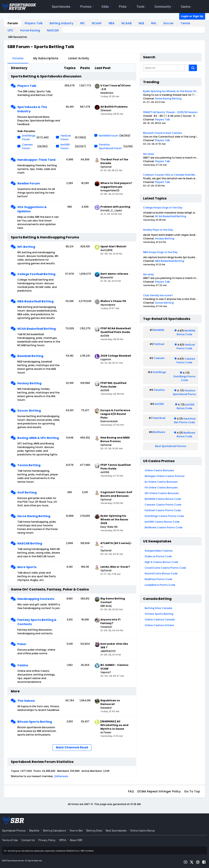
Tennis (185, 23)
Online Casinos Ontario (159, 625)
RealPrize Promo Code (158, 579)
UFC (10, 30)
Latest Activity (79, 58)
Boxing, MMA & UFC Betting (38, 438)
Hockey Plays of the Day (158, 230)
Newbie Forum (29, 183)
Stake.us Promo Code (158, 556)
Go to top (192, 791)
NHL (154, 23)
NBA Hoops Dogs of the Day (160, 252)
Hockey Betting (29, 383)
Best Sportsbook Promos (171, 446)
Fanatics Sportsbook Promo (184, 392)
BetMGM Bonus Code (186, 332)
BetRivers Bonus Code (186, 435)
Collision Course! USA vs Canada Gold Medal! (171, 175)
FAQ (131, 791)
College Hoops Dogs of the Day (163, 208)
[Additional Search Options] (187, 68)
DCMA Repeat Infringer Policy (159, 791)
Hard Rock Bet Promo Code (185, 420)
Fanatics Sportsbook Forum (110, 146)
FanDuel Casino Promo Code (163, 510)
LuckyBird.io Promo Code (160, 585)
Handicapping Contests (36, 599)
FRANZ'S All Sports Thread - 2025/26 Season (170, 112)
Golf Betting (27, 492)
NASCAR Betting (30, 543)
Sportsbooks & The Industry (32, 109)
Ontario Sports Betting (159, 614)
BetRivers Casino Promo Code (164, 527)
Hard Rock (159, 418)
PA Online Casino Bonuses (161, 487)
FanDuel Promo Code (186, 346)
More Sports (27, 567)
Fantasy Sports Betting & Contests (37, 622)
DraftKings (159, 372)
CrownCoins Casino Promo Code (165, 568)
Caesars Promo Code (186, 361)
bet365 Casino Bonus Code (162, 522)
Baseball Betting (30, 356)
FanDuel (159, 344)
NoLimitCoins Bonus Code (161, 573)
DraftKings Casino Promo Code (164, 516)
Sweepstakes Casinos (159, 551)
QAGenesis (61, 776)
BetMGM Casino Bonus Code (163, 499)
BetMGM (159, 330)
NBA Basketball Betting (35, 301)
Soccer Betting (29, 411)
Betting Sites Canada (158, 608)
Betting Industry (61, 23)
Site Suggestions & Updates (32, 209)
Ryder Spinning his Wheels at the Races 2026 (171, 91)
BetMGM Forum (109, 136)
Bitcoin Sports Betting (35, 722)
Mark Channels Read (72, 747)
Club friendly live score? (158, 295)
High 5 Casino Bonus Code (161, 562)
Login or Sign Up (192, 16)
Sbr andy (148, 154)
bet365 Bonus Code (186, 406)
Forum (13, 23)
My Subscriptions (46, 58)
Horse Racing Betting (34, 516)
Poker (22, 644)
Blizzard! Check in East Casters (163, 133)
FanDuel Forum (66, 137)
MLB (141, 23)
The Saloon (26, 701)
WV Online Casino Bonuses (162, 493)
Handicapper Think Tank (37, 160)
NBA (112, 23)
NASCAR (53, 30)
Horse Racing (30, 30)
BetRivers (159, 432)
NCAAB (127, 23)
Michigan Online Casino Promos (165, 476)
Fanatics (159, 390)
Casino (23, 665)
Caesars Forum (27, 146)
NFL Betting (26, 247)
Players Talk (34, 23)
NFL (83, 23)
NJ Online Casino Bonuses (161, 482)
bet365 (159, 404)
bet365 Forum (65, 146)
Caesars (159, 358)
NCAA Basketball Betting (37, 329)
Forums (18, 58)
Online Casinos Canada (160, 620)
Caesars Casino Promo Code (163, 505)
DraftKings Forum (29, 137)
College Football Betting (36, 274)
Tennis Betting (29, 465)
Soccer (168, 23)
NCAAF (97, 23)
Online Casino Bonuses (159, 470)
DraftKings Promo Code (185, 378)
